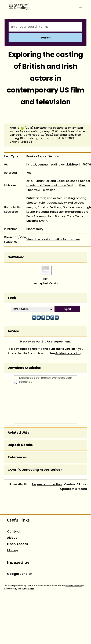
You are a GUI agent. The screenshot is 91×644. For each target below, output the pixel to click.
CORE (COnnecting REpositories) (35, 470)
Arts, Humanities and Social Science (52, 181)
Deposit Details (20, 445)
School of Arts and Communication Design (58, 183)
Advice (13, 331)
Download (16, 257)
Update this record (74, 489)
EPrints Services (74, 586)
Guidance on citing (69, 354)
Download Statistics (24, 368)
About (12, 538)
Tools (12, 298)
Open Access (17, 544)
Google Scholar (19, 574)
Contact (14, 532)
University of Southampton (21, 589)
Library (12, 551)
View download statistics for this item (53, 240)
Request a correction (47, 485)
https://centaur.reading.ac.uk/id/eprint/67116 (59, 165)
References (17, 458)
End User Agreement (56, 342)
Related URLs (18, 433)
